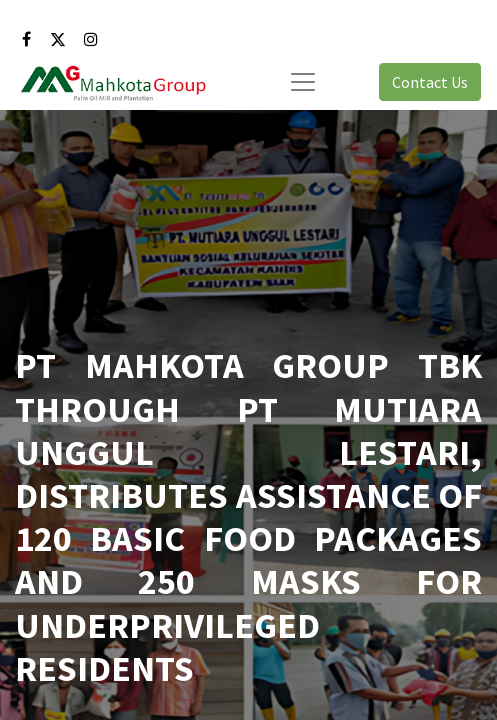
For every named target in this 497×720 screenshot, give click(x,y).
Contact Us (430, 82)
